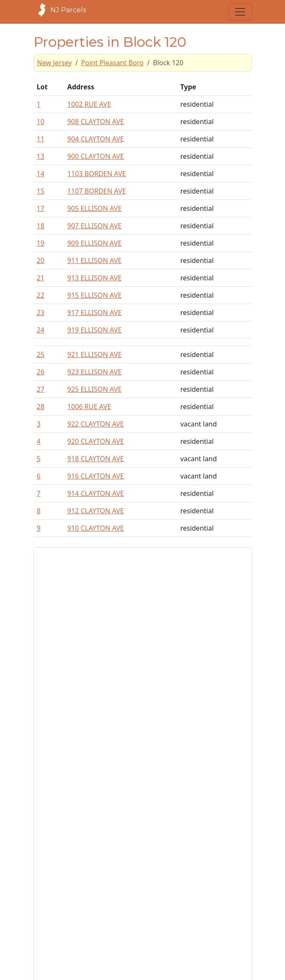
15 (41, 191)
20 (41, 260)
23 (41, 313)
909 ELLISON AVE (94, 243)
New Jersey (55, 63)
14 (41, 174)
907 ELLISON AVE (94, 226)
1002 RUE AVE (89, 104)
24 (41, 330)
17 (41, 208)
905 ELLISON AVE (94, 208)
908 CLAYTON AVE (96, 122)
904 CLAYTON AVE (96, 139)
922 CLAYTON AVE (96, 424)
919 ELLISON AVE (94, 330)
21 (41, 278)
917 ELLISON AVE (94, 313)
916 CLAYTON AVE (96, 476)
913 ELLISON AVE (94, 278)
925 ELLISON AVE (94, 389)
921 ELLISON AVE (94, 354)
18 (41, 226)
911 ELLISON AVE (94, 260)
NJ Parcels (60, 10)
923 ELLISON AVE (94, 372)
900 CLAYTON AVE (96, 156)
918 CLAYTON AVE (96, 459)
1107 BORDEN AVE (97, 191)
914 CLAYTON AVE (96, 493)
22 (41, 295)
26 (41, 372)
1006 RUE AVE (89, 407)
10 (41, 122)
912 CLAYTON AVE (96, 511)
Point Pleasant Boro (113, 63)
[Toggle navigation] (240, 12)
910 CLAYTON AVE (96, 528)
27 (41, 389)
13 (41, 156)
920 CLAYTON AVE (96, 441)
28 (41, 407)
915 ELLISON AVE (94, 295)
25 (41, 354)
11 (41, 139)
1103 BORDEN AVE (97, 174)
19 (41, 243)
